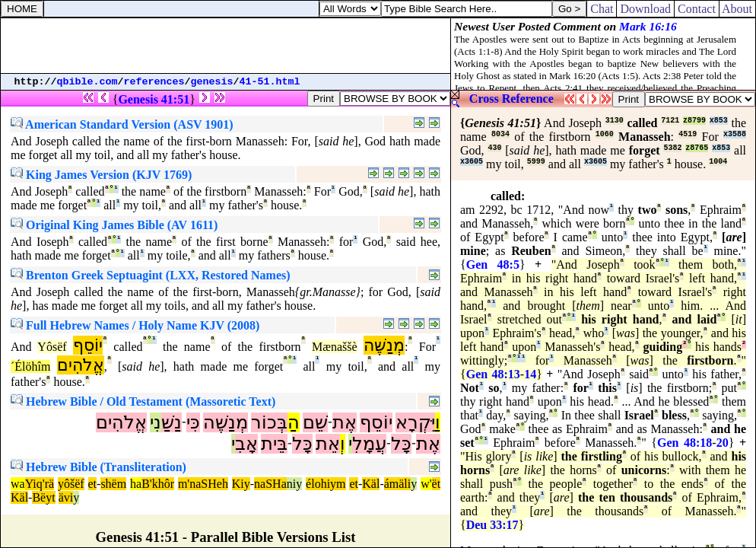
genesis (212, 82)
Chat (602, 9)
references (154, 82)
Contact (697, 9)
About (737, 9)
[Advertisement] (226, 46)
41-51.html (270, 82)
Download (645, 9)
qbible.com (87, 82)
